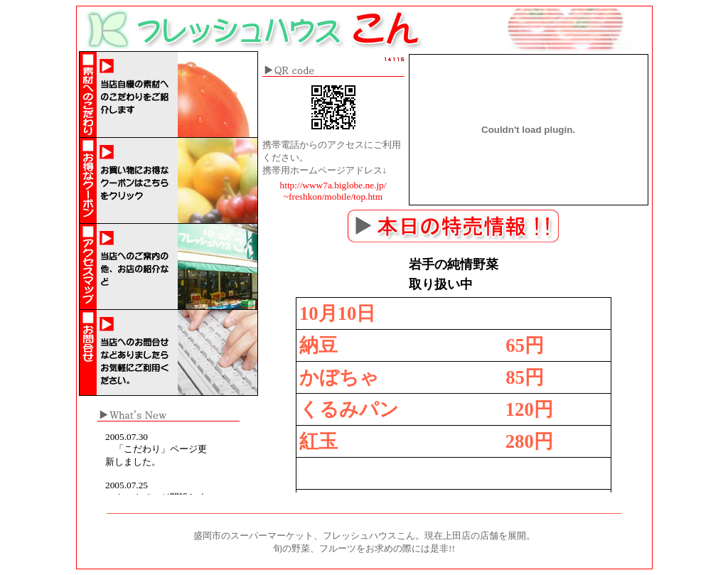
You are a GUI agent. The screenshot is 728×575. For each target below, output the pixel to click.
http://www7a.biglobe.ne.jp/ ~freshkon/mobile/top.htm (333, 191)
